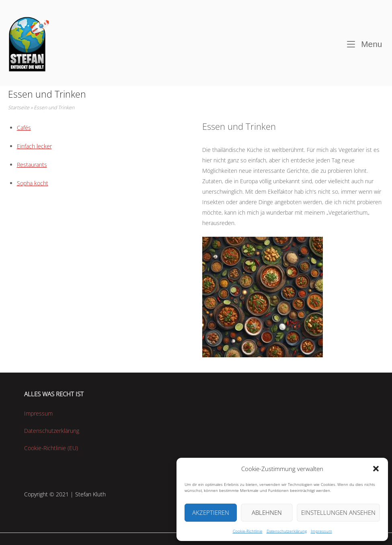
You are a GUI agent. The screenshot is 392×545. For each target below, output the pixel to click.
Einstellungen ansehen (338, 512)
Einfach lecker (34, 146)
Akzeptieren (211, 512)
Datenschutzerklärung (287, 531)
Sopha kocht (33, 183)
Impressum (321, 531)
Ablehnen (267, 512)
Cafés (24, 128)
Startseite (19, 108)
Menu (365, 43)
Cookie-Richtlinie (248, 531)
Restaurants (32, 165)
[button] (376, 469)
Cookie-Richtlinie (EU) (51, 448)
